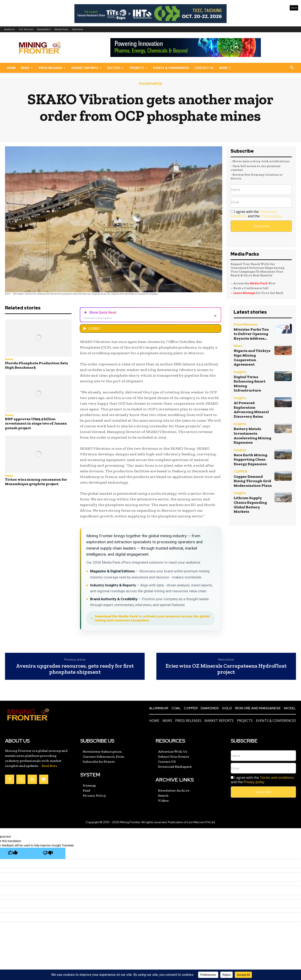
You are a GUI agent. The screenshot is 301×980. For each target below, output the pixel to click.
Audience (10, 29)
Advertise (78, 29)
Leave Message (245, 293)
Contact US (204, 68)
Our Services (26, 29)
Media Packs (61, 29)
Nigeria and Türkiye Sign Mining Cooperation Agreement (252, 357)
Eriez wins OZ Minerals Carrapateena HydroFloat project (226, 669)
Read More (49, 766)
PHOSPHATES (150, 84)
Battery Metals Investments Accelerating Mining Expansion (253, 436)
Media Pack (259, 283)
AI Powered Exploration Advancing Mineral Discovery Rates (251, 410)
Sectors (115, 68)
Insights (240, 372)
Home (11, 68)
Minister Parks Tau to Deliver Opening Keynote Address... (251, 334)
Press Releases (52, 68)
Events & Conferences (171, 68)
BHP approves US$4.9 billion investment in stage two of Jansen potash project (36, 423)
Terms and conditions (277, 778)
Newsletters (44, 29)
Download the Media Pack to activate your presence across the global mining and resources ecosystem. (152, 618)
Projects (138, 68)
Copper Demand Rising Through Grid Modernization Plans (253, 481)
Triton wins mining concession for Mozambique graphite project (36, 482)
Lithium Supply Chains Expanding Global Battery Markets (250, 505)
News (27, 68)
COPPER (240, 472)
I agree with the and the (256, 214)
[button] (292, 68)
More (225, 68)
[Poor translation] (48, 853)
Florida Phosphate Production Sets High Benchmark (36, 365)
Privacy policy (271, 216)
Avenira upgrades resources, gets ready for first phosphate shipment (75, 669)
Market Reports (86, 68)
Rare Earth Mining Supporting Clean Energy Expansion (251, 459)
